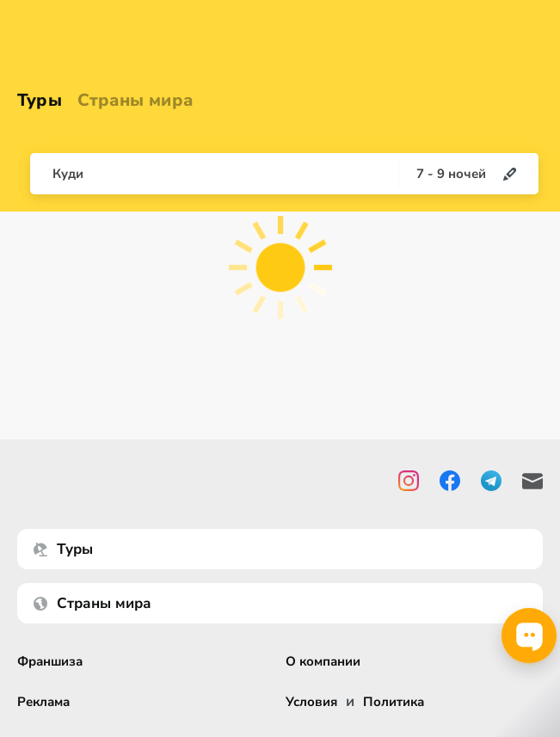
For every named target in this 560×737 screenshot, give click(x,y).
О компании (323, 662)
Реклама (43, 702)
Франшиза (50, 662)
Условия (311, 702)
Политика (394, 702)
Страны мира (135, 100)
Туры (40, 100)
